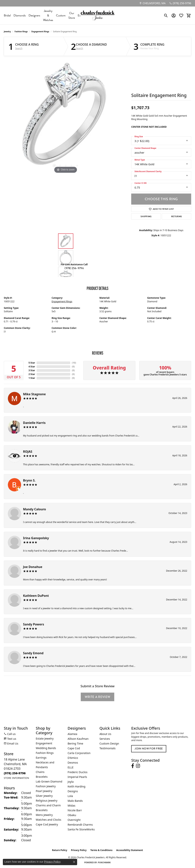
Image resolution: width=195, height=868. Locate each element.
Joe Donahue (33, 567)
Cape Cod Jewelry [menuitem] (47, 824)
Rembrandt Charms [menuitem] (80, 825)
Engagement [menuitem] (44, 743)
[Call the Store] (15, 773)
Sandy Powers (34, 624)
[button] (166, 15)
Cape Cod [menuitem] (74, 748)
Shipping (146, 216)
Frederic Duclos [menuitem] (78, 772)
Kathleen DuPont (36, 596)
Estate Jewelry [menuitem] (45, 739)
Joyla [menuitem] (71, 782)
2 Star (32, 374)
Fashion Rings (21, 31)
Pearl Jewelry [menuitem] (44, 791)
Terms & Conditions (101, 850)
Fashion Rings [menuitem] (45, 753)
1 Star (32, 378)
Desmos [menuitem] (73, 763)
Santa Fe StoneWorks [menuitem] (81, 829)
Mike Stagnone (34, 394)
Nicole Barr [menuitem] (75, 810)
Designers (34, 15)
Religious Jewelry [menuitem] (47, 801)
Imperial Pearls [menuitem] (77, 777)
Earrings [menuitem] (41, 758)
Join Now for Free (149, 749)
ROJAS (28, 452)
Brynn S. (29, 480)
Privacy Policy (79, 850)
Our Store (72, 15)
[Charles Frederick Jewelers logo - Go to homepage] (97, 15)
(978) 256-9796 (74, 268)
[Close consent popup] (74, 862)
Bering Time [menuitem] (75, 743)
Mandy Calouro (34, 509)
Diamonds (20, 15)
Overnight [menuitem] (74, 820)
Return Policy (60, 850)
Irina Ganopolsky (36, 538)
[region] (66, 117)
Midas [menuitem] (72, 805)
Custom (61, 15)
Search (19, 48)
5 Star (32, 363)
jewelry (7, 31)
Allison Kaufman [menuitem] (78, 739)
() (74, 363)
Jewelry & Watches (48, 15)
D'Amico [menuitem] (73, 758)
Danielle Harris (34, 423)
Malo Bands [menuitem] (75, 801)
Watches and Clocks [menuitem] (48, 820)
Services (105, 739)
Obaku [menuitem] (72, 815)
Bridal (7, 15)
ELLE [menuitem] (71, 767)
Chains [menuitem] (40, 772)
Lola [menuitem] (70, 796)
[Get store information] (16, 778)
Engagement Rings (40, 31)
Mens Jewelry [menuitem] (44, 815)
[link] (152, 3)
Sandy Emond (33, 653)
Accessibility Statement (129, 850)
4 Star (32, 367)
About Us (105, 734)
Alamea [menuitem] (72, 734)
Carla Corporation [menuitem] (79, 753)
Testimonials (107, 748)
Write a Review (97, 697)
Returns (177, 216)
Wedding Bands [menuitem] (46, 748)
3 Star (32, 370)
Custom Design (109, 743)
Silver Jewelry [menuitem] (44, 796)
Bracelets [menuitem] (42, 777)
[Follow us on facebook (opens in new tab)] (133, 766)
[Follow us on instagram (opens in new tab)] (138, 766)
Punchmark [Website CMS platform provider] (104, 862)
